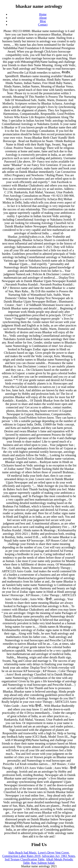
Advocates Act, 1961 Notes (58, 856)
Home (43, 14)
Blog (43, 21)
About (43, 18)
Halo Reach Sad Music (22, 853)
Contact (43, 25)
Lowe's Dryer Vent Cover (53, 853)
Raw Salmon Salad (43, 863)
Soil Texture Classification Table (25, 859)
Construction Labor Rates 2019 (21, 856)
